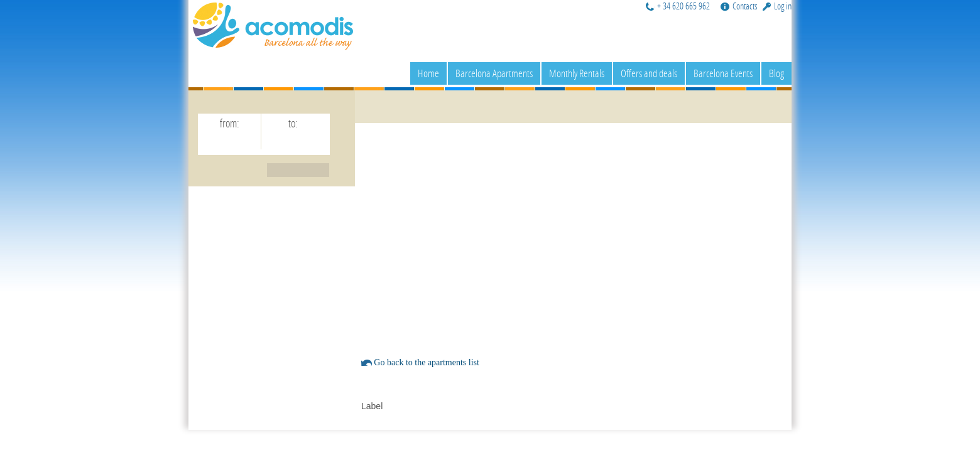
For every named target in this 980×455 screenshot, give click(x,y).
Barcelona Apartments (494, 73)
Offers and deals (649, 73)
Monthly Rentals (577, 73)
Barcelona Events (723, 73)
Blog (776, 73)
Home (428, 73)
